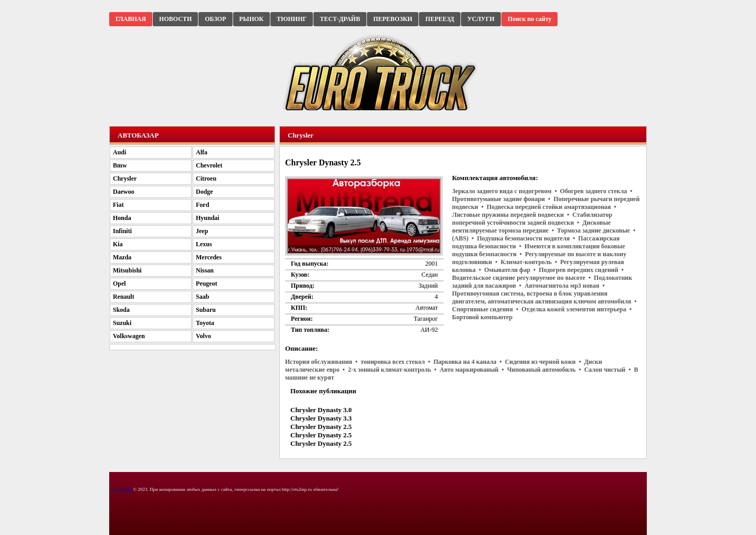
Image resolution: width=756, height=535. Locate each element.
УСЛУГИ (481, 19)
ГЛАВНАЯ (131, 19)
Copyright (123, 489)
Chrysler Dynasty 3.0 (321, 410)
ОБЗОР (215, 19)
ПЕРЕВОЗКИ (393, 19)
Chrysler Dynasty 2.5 (321, 427)
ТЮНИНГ (292, 19)
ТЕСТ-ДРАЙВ (340, 19)
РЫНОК (251, 19)
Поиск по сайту (530, 19)
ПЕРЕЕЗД (440, 19)
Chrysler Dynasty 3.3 (321, 418)
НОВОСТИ (175, 19)
